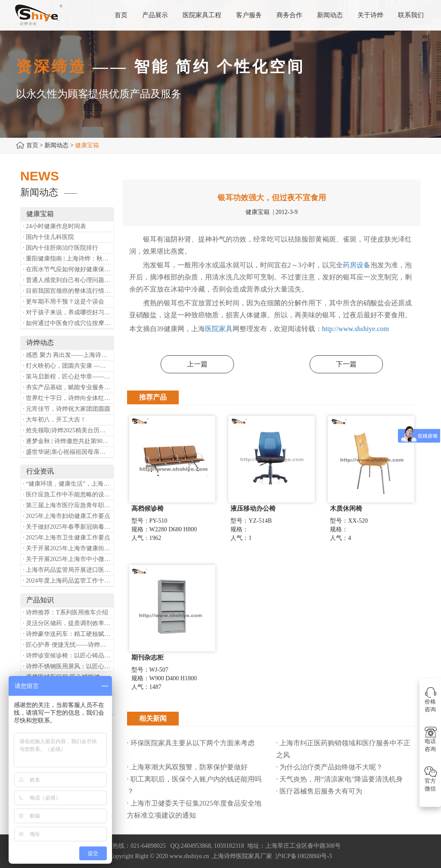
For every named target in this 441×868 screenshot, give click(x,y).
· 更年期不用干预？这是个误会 (64, 302)
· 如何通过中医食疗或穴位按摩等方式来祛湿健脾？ (68, 323)
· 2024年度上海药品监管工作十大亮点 (68, 581)
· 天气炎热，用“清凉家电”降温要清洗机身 (339, 779)
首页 (32, 145)
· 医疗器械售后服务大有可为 (319, 791)
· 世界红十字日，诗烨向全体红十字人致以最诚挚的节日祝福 (68, 398)
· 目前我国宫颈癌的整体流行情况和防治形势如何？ (68, 291)
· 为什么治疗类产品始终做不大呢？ (329, 767)
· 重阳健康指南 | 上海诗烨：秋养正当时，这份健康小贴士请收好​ (68, 259)
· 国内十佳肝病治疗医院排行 (61, 248)
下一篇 (346, 364)
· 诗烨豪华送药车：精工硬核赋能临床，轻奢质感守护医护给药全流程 (68, 634)
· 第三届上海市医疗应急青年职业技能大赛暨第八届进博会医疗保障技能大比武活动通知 (68, 505)
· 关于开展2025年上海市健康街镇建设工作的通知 (68, 548)
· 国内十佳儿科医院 (48, 237)
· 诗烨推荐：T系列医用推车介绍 (65, 612)
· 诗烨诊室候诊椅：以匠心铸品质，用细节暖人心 (68, 656)
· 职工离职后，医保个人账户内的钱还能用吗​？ (194, 785)
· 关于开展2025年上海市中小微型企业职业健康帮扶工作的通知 (68, 559)
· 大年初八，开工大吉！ (54, 420)
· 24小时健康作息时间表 (54, 226)
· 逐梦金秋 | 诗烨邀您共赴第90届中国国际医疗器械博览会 (68, 441)
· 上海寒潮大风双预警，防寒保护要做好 (187, 767)
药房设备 (357, 265)
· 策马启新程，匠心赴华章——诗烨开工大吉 (68, 377)
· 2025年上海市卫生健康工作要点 (67, 538)
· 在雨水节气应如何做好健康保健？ (68, 269)
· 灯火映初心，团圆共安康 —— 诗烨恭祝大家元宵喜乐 (68, 366)
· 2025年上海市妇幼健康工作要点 (67, 516)
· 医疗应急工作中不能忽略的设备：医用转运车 (68, 494)
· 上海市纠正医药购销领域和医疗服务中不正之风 (343, 749)
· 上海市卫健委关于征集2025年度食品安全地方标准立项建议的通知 (194, 809)
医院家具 (219, 329)
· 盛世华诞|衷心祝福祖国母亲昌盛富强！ (68, 452)
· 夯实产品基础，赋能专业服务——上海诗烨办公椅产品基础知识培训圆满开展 (68, 387)
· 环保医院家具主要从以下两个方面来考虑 (191, 743)
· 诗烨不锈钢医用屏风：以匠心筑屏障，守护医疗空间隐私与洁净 (68, 666)
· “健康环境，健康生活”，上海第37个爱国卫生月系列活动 (68, 484)
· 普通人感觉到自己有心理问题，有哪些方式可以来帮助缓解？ (68, 280)
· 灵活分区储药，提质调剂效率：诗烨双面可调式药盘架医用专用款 (68, 623)
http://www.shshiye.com (356, 329)
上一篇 (197, 364)
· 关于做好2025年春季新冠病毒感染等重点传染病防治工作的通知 (68, 527)
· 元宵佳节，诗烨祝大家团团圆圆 (67, 409)
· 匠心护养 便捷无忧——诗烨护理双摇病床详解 (68, 645)
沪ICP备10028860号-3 (303, 856)
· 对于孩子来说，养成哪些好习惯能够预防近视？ (68, 312)
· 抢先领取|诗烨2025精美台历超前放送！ (68, 430)
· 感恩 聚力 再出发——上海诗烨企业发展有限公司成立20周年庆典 (68, 355)
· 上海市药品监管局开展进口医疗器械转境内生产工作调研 (68, 570)
